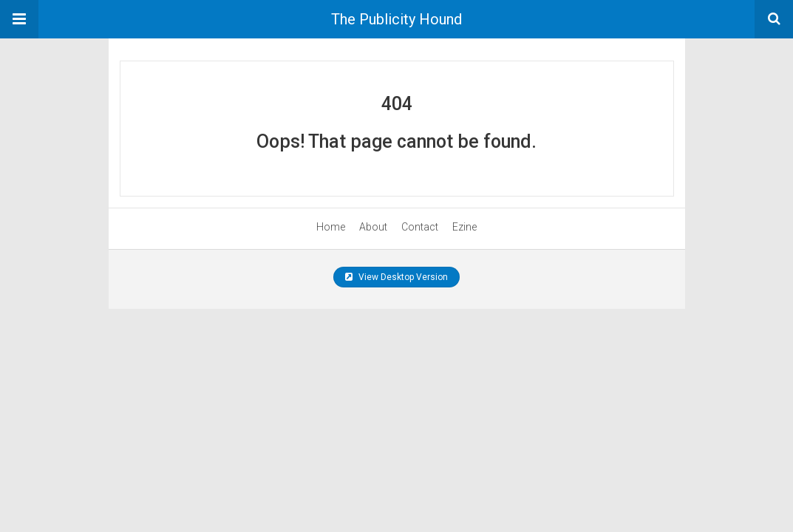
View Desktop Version (396, 277)
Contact (420, 227)
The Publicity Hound (396, 19)
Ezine (464, 227)
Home (331, 227)
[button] (19, 19)
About (373, 227)
